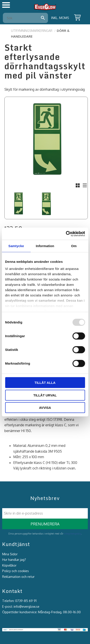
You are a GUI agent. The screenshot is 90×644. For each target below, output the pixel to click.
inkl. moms (60, 18)
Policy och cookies (16, 571)
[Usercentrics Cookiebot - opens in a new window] (66, 234)
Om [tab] (74, 246)
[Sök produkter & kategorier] (23, 18)
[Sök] (43, 18)
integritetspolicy (73, 533)
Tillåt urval (45, 395)
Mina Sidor (10, 554)
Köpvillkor (9, 565)
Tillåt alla (45, 383)
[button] (6, 5)
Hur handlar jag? (14, 559)
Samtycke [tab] (16, 246)
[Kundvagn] (77, 18)
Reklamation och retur (18, 577)
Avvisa (45, 408)
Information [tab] (45, 246)
